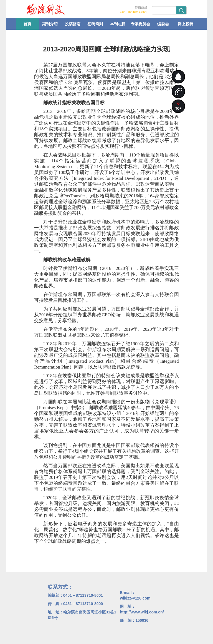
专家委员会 (140, 24)
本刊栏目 (118, 24)
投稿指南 (73, 24)
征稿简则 (95, 24)
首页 (27, 24)
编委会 (163, 24)
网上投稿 (186, 24)
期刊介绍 (50, 24)
